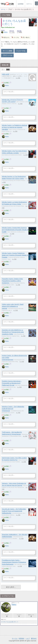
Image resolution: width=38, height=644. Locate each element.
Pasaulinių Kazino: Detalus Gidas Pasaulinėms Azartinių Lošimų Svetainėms (12, 281)
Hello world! (6, 74)
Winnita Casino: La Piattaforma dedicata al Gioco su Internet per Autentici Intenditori (15, 127)
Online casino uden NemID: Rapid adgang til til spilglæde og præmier (13, 306)
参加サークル (31, 616)
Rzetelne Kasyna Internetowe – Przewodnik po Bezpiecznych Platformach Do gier (12, 383)
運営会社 (34, 638)
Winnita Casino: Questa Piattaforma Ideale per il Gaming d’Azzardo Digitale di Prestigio (15, 255)
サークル (15, 638)
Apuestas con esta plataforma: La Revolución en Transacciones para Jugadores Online (13, 332)
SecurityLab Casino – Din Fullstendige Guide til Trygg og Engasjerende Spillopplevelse (14, 511)
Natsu (4, 32)
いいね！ (6, 82)
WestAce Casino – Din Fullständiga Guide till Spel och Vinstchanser (13, 409)
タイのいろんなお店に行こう (10, 622)
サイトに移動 (7, 51)
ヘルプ (28, 638)
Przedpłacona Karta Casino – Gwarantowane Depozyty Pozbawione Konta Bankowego (14, 562)
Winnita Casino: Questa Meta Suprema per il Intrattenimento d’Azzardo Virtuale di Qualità (15, 230)
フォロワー (19, 616)
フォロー (7, 616)
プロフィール (7, 55)
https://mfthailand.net (8, 27)
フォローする (21, 51)
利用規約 (21, 638)
